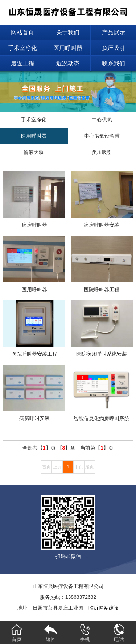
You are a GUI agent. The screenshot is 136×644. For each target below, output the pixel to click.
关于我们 (68, 32)
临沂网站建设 (104, 608)
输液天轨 (34, 152)
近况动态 (68, 63)
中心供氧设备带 (102, 136)
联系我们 (114, 63)
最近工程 (22, 63)
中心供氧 (102, 120)
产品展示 (114, 32)
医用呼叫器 (68, 48)
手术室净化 (22, 48)
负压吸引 (114, 48)
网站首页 (22, 32)
